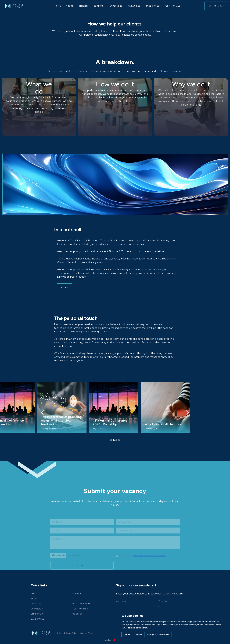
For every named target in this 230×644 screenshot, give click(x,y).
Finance (77, 594)
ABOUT (34, 599)
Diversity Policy (87, 633)
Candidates (152, 6)
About (70, 6)
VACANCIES (134, 6)
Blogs (65, 288)
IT (73, 599)
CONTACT (77, 614)
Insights (84, 6)
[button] (99, 6)
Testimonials (172, 6)
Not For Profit (81, 604)
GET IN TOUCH (216, 6)
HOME (58, 6)
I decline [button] (139, 634)
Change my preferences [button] (158, 634)
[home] (16, 6)
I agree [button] (127, 634)
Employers (37, 614)
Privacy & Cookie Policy (67, 633)
